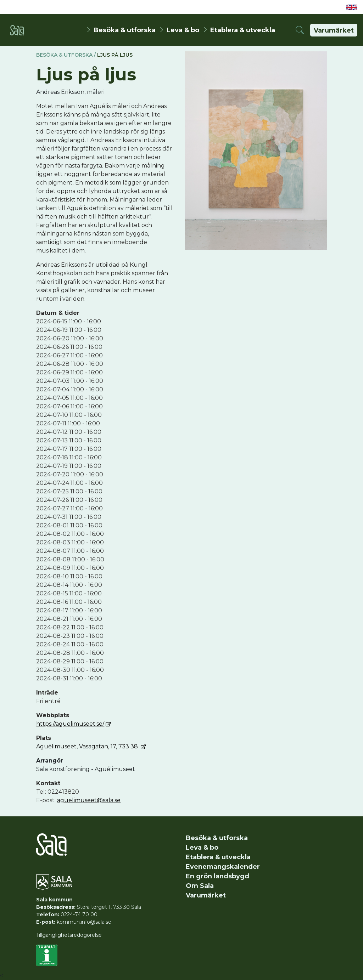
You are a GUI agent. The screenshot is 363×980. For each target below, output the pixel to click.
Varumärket (334, 30)
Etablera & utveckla (243, 30)
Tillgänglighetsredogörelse (69, 935)
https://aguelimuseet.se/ (70, 724)
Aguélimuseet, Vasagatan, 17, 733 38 (88, 746)
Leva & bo (183, 30)
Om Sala (200, 886)
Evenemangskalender (223, 867)
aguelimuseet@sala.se (89, 800)
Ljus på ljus (115, 55)
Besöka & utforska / (66, 55)
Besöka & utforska (125, 30)
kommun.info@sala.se (84, 922)
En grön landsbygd (217, 876)
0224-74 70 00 (79, 914)
